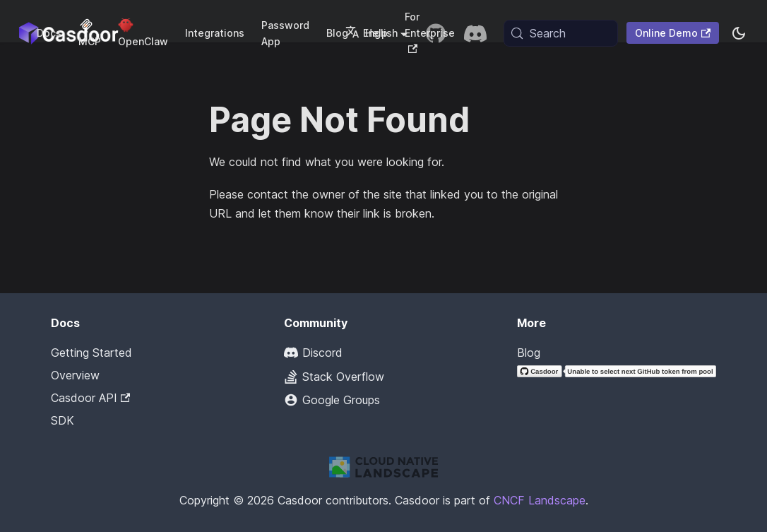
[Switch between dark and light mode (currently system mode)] (739, 33)
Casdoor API (90, 398)
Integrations (215, 33)
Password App (285, 33)
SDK (63, 420)
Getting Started (91, 353)
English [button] (371, 33)
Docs (49, 33)
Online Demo (673, 33)
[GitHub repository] (436, 33)
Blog (529, 353)
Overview (75, 375)
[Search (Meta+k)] (561, 33)
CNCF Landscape (540, 500)
